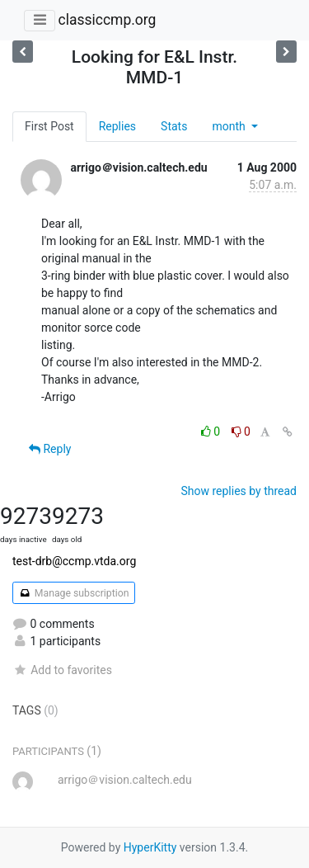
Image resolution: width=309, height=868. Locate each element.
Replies (117, 126)
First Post (49, 126)
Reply (50, 449)
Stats (174, 126)
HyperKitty (150, 847)
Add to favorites (62, 670)
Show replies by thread (239, 491)
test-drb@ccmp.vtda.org (74, 561)
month (230, 126)
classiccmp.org (107, 20)
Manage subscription (74, 593)
